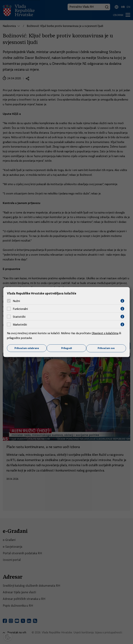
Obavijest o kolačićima (105, 333)
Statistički (19, 317)
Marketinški (20, 324)
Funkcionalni (20, 309)
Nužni (16, 301)
